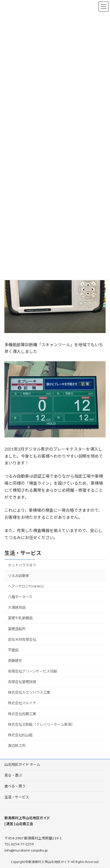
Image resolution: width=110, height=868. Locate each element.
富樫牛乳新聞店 (20, 618)
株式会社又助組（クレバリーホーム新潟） (41, 724)
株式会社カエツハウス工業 (29, 692)
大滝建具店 (17, 607)
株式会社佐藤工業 (22, 714)
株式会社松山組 (20, 735)
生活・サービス (23, 553)
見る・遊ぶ (13, 775)
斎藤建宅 (15, 660)
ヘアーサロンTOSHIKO (26, 586)
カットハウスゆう (22, 565)
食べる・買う (15, 786)
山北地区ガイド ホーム (22, 764)
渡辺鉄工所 (17, 745)
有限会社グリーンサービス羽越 (32, 671)
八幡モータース (20, 597)
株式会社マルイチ (22, 703)
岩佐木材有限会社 (22, 639)
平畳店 (13, 650)
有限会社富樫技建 (22, 682)
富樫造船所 (17, 629)
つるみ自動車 (18, 575)
